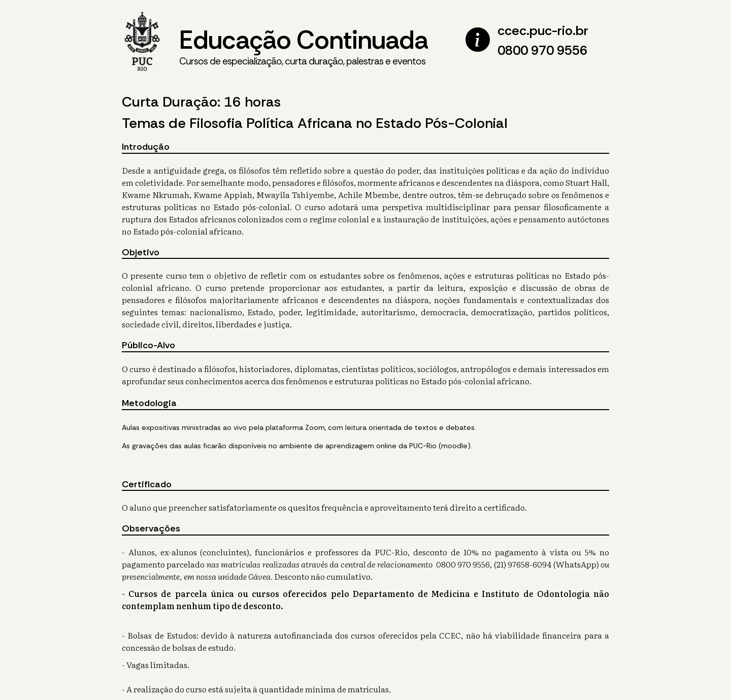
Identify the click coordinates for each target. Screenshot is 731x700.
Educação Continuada (304, 46)
